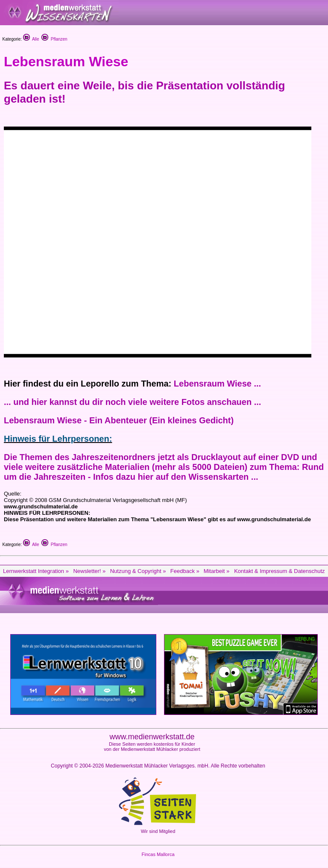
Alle (31, 39)
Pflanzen (54, 39)
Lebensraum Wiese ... (217, 384)
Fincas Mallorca (158, 854)
